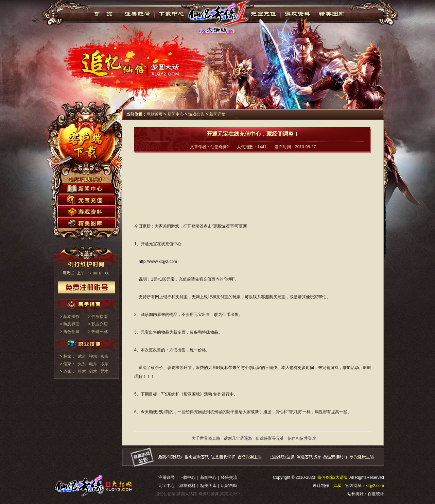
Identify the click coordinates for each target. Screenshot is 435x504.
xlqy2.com (375, 486)
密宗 (104, 356)
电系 (93, 364)
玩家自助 (229, 486)
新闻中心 (176, 114)
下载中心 (172, 14)
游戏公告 (196, 114)
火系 (82, 364)
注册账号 (167, 477)
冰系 (104, 364)
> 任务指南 (98, 317)
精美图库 (332, 14)
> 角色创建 (70, 332)
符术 (82, 371)
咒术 (104, 371)
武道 (82, 356)
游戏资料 (297, 14)
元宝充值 (263, 14)
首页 (103, 14)
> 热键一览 (98, 332)
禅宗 (93, 356)
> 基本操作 (70, 317)
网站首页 (155, 114)
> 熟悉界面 (70, 324)
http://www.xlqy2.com (158, 262)
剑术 (93, 371)
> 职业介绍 (98, 324)
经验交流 (229, 477)
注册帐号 (137, 14)
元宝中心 (167, 486)
